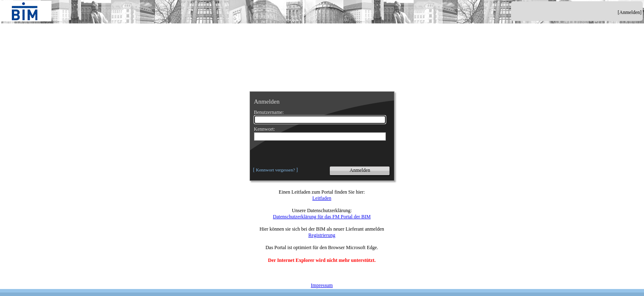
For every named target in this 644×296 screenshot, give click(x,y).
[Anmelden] (630, 12)
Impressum (322, 285)
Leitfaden (322, 198)
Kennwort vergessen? (276, 170)
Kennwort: (265, 129)
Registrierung (322, 235)
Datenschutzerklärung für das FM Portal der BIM (322, 217)
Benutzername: (269, 112)
